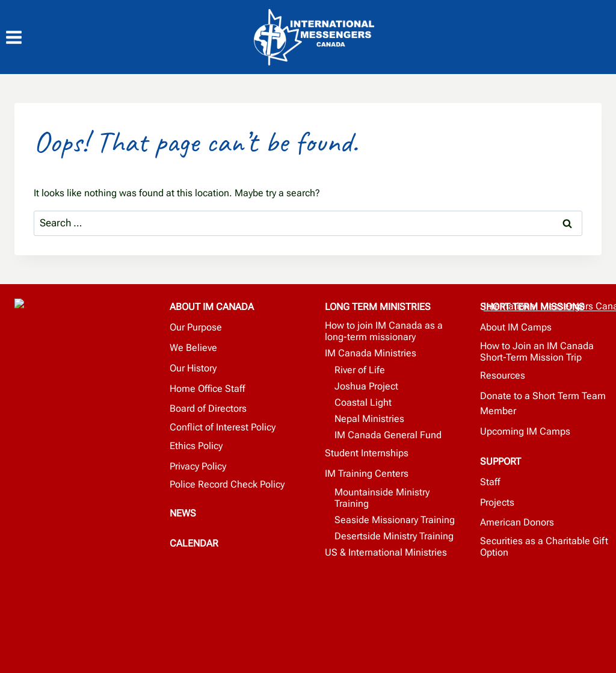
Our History (193, 367)
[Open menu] (20, 38)
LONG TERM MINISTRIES (378, 306)
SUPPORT (500, 460)
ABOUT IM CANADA (212, 306)
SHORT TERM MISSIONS (532, 306)
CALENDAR (194, 540)
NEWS (183, 511)
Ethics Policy (196, 444)
